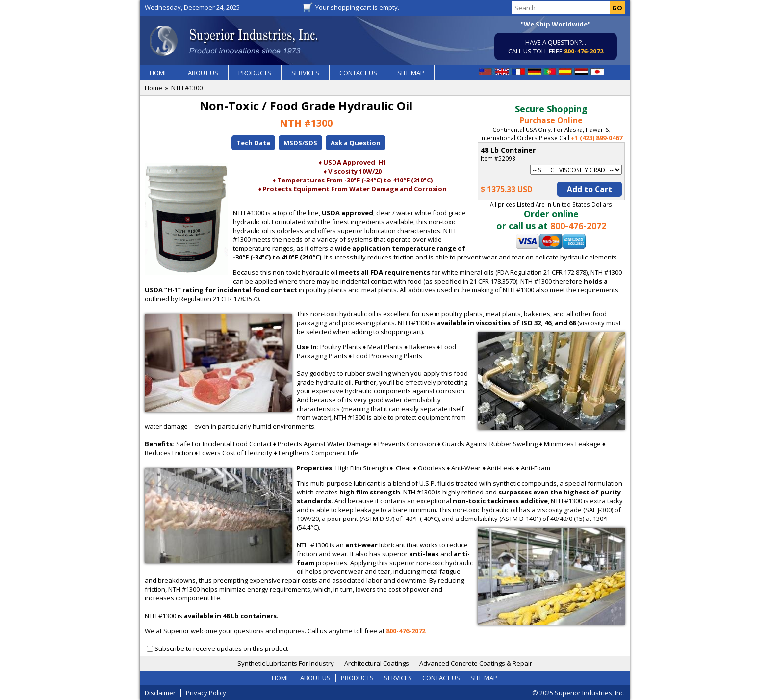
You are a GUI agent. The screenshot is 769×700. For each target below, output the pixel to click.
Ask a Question (356, 143)
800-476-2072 (584, 51)
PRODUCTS (255, 73)
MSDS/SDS (300, 143)
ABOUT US (203, 73)
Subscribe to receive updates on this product (221, 648)
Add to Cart (590, 189)
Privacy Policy (206, 693)
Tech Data (253, 143)
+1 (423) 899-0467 (597, 138)
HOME (159, 73)
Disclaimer (160, 693)
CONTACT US (358, 73)
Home (154, 88)
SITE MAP (411, 73)
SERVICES (305, 73)
